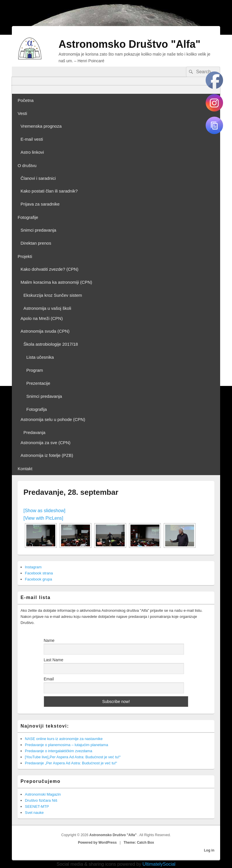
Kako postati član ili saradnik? (49, 191)
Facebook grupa (38, 579)
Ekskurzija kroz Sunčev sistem (53, 295)
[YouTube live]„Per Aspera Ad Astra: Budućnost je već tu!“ (73, 757)
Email (49, 679)
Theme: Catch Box (139, 843)
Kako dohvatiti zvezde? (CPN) (49, 269)
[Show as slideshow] (44, 511)
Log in (209, 850)
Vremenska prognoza (41, 126)
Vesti (22, 113)
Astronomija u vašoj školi (47, 308)
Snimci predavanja (38, 230)
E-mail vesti (32, 139)
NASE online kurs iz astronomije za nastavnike (64, 739)
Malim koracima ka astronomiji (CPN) (56, 282)
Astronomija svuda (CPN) (45, 331)
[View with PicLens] (43, 518)
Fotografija (37, 409)
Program (35, 370)
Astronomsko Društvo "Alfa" (130, 44)
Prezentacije (38, 383)
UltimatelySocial (159, 864)
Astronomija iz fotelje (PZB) (47, 455)
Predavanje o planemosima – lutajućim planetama (67, 745)
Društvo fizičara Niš (41, 800)
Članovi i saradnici (38, 178)
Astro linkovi (32, 152)
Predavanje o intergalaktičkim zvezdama (59, 751)
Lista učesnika (40, 357)
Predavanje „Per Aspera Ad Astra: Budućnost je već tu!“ (71, 763)
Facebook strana (39, 573)
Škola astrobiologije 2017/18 (51, 344)
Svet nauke (34, 813)
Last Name (54, 660)
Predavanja (34, 432)
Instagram (33, 567)
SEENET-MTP (37, 806)
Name (49, 640)
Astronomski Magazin (43, 794)
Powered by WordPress (97, 843)
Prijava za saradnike (40, 204)
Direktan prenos (36, 243)
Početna (26, 100)
